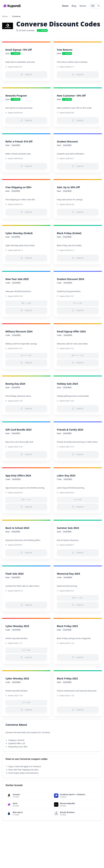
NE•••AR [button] (26, 303)
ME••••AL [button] (78, 598)
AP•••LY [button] (26, 500)
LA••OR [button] (78, 500)
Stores (83, 6)
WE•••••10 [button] (78, 356)
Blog (74, 6)
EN (93, 6)
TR (99, 6)
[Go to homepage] (12, 6)
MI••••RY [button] (26, 356)
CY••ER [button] (26, 650)
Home (65, 6)
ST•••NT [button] (78, 303)
